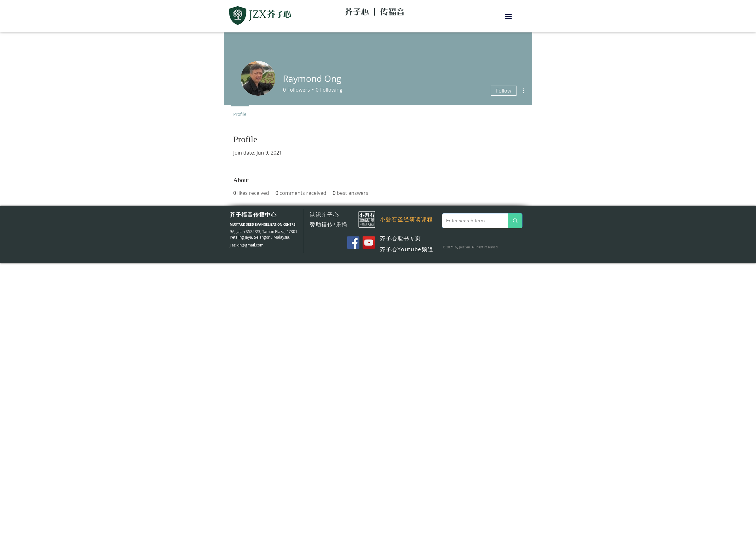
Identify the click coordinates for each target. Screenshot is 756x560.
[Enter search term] (470, 221)
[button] (508, 17)
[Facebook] (353, 243)
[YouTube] (369, 243)
